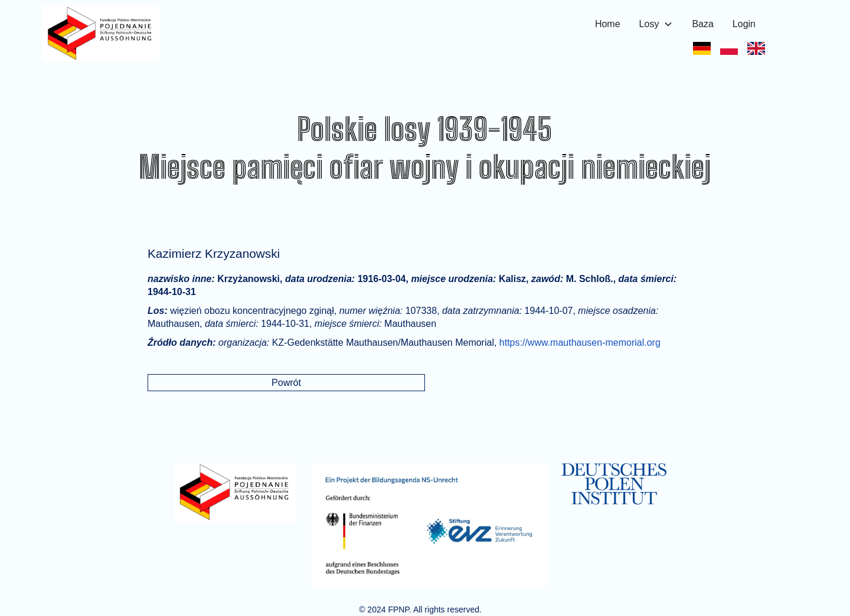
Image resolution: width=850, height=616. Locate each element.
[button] (656, 24)
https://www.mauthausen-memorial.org (580, 343)
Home (608, 24)
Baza (702, 24)
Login (744, 24)
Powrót (286, 383)
